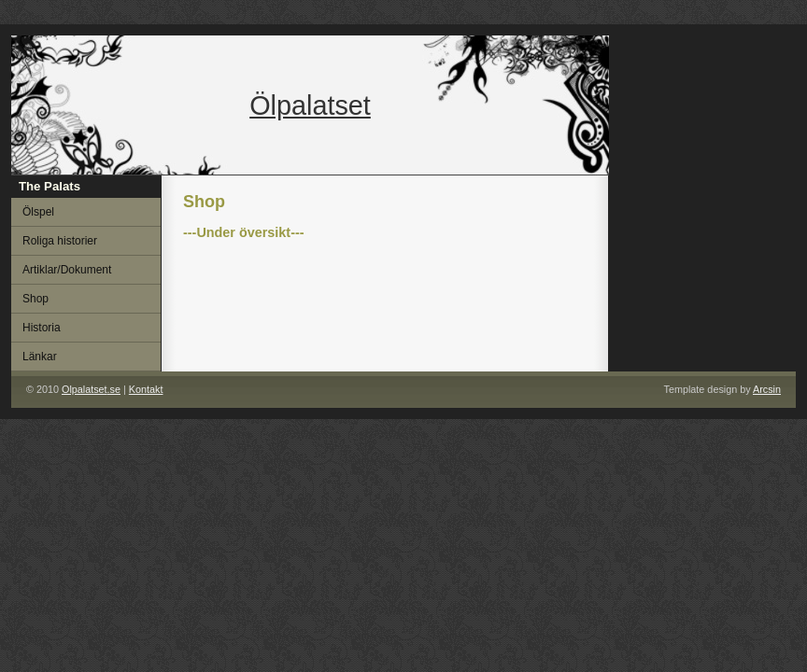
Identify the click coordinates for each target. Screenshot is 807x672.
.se (91, 389)
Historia (42, 328)
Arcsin (767, 389)
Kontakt (146, 389)
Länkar (40, 357)
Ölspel (38, 212)
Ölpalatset (310, 105)
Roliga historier (60, 241)
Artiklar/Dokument (67, 270)
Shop (35, 299)
